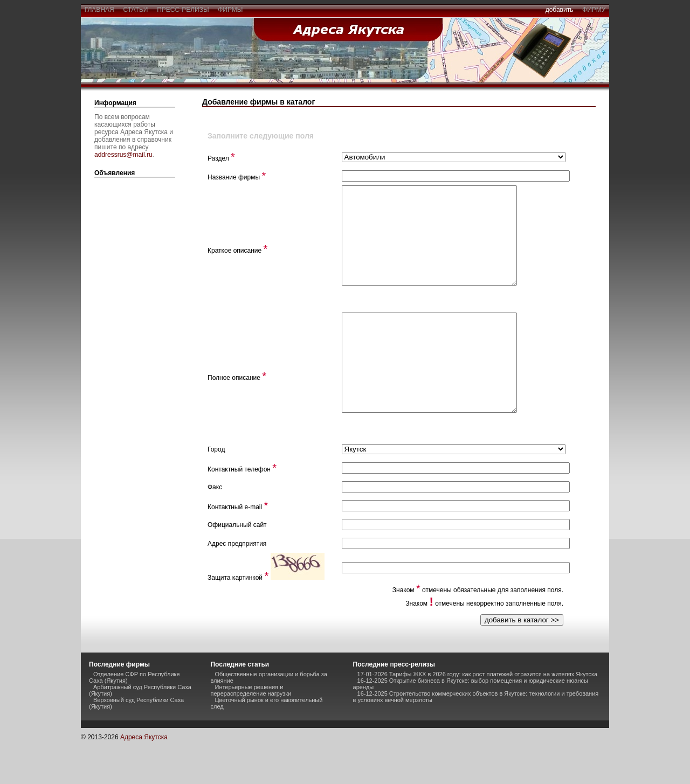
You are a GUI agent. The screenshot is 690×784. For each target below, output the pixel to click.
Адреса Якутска (144, 776)
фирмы (231, 10)
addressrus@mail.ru (123, 155)
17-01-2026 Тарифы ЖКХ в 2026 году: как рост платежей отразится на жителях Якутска (478, 713)
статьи (136, 10)
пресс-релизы (183, 10)
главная (99, 10)
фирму (594, 10)
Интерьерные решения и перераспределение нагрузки (251, 729)
